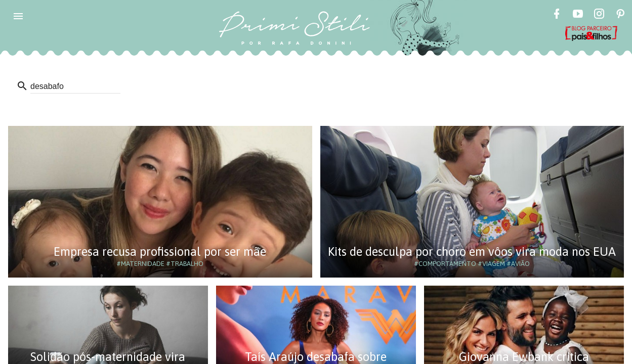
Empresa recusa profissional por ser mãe (160, 252)
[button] (18, 16)
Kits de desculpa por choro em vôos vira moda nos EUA (472, 252)
